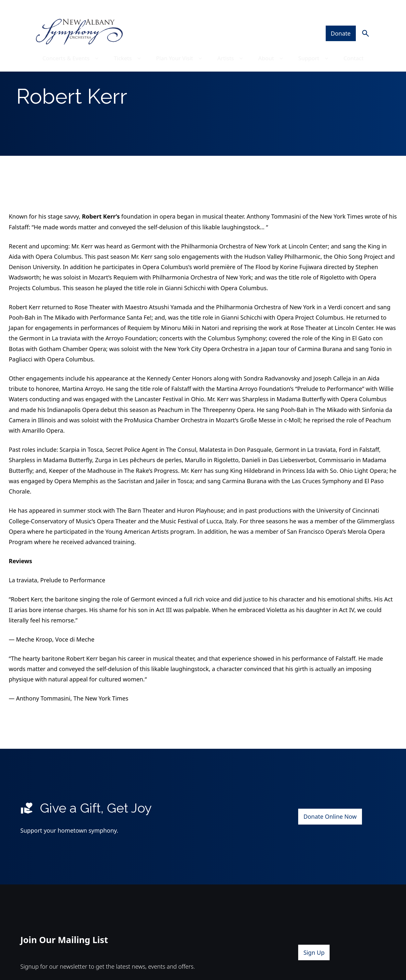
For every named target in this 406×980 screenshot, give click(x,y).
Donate (344, 20)
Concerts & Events (69, 45)
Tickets (127, 45)
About (274, 45)
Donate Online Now (330, 838)
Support (317, 45)
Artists (232, 45)
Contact (357, 45)
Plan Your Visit (180, 45)
